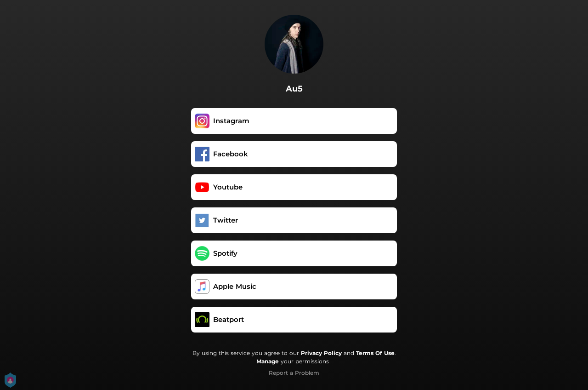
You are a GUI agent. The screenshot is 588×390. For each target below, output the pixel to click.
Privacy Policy (321, 353)
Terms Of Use (375, 353)
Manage (268, 361)
